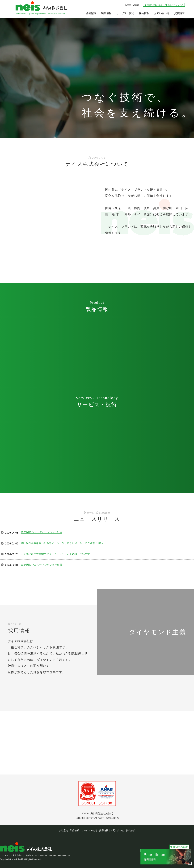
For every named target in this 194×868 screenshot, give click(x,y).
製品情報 (75, 830)
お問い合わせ (117, 830)
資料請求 (131, 830)
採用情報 (104, 830)
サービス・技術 (89, 830)
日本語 (128, 5)
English (136, 5)
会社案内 (63, 830)
